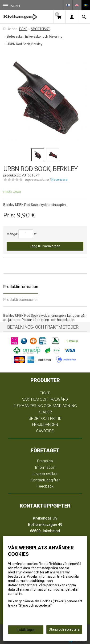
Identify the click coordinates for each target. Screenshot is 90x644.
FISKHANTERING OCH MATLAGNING (45, 406)
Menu (11, 6)
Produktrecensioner (21, 300)
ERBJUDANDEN (45, 424)
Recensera (60, 180)
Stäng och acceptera (64, 629)
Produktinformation (21, 287)
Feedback (45, 486)
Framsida (45, 461)
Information (45, 467)
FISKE (45, 393)
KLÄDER (45, 412)
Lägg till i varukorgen (45, 246)
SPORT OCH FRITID (45, 418)
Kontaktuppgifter (45, 480)
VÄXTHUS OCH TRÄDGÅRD (45, 399)
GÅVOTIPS (45, 431)
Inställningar (26, 630)
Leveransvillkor (45, 474)
